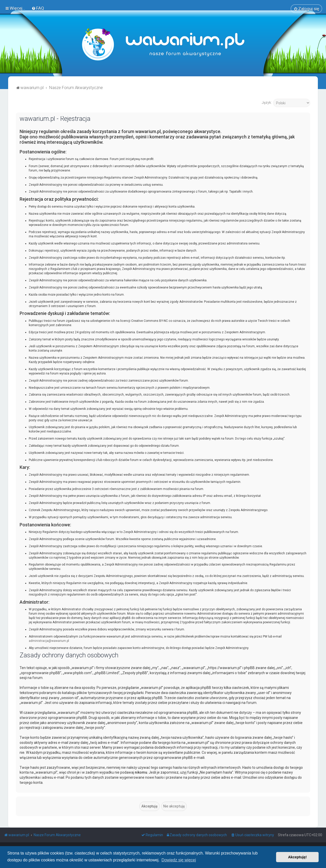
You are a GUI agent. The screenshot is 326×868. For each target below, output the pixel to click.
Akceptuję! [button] (297, 857)
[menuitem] (38, 8)
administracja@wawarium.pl (49, 640)
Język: (267, 102)
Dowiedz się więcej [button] (179, 860)
